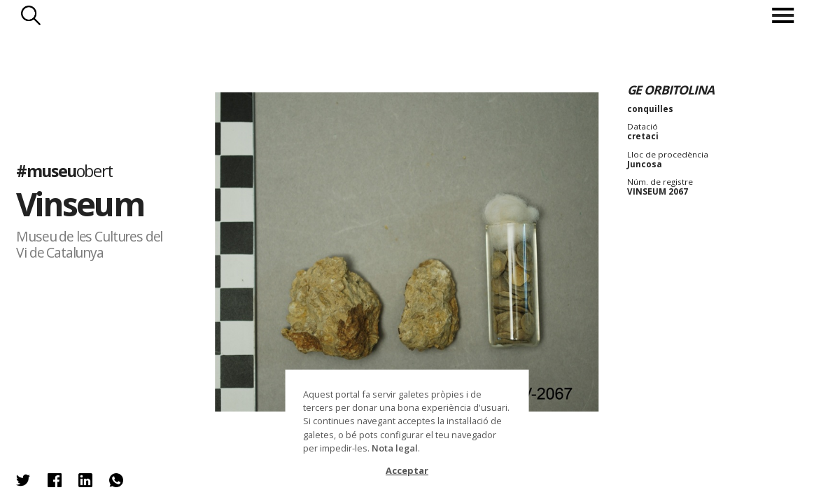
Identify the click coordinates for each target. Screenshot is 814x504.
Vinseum (79, 204)
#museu (64, 171)
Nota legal (395, 448)
